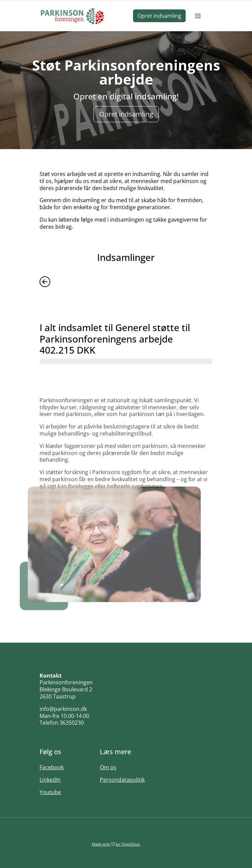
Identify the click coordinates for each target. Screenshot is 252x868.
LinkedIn (50, 780)
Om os (108, 767)
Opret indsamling (159, 16)
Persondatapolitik (122, 780)
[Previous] (45, 281)
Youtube (50, 792)
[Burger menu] (198, 16)
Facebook (52, 767)
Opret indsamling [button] (126, 114)
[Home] (72, 16)
